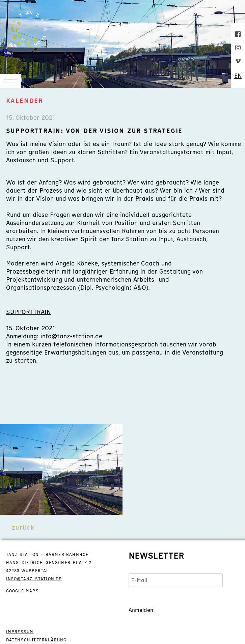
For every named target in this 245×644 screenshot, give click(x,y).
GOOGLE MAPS (22, 591)
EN (238, 76)
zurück (23, 527)
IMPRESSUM (20, 632)
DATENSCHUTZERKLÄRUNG (36, 640)
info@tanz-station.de (71, 336)
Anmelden (141, 610)
